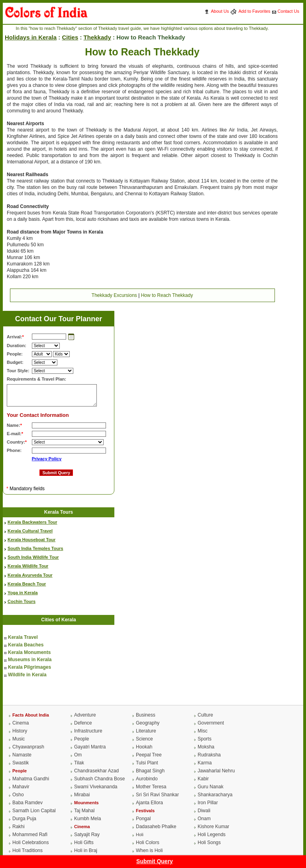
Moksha (206, 747)
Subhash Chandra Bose (99, 779)
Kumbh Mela (87, 819)
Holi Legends (212, 835)
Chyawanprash (28, 747)
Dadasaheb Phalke (156, 827)
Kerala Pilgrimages (29, 667)
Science (144, 739)
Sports (205, 739)
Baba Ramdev (27, 803)
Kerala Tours (59, 512)
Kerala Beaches (26, 645)
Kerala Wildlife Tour (28, 566)
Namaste (22, 755)
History (20, 731)
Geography (148, 723)
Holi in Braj (86, 850)
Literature (146, 731)
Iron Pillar (208, 803)
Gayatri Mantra (90, 747)
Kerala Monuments (29, 652)
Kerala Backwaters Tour (32, 522)
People (81, 739)
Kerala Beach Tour (27, 584)
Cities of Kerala (58, 620)
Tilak (79, 763)
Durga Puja (24, 819)
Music (19, 739)
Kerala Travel (23, 637)
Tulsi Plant (147, 763)
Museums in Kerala (30, 660)
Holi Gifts (84, 842)
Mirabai (82, 795)
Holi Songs (209, 842)
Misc (203, 731)
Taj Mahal (84, 811)
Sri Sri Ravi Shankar (157, 795)
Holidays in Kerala (31, 37)
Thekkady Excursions (114, 295)
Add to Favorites (254, 11)
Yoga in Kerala (23, 593)
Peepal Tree (149, 755)
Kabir (203, 779)
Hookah (144, 747)
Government (211, 723)
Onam (204, 819)
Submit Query (155, 861)
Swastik (21, 763)
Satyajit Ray (87, 835)
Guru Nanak (211, 787)
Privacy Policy (47, 459)
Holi (140, 835)
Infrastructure (88, 731)
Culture (205, 715)
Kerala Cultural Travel (30, 531)
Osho (18, 795)
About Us (220, 11)
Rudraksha (209, 755)
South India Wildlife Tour (33, 557)
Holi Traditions (27, 850)
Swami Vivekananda (96, 787)
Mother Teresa (151, 787)
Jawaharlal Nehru (216, 771)
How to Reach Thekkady (167, 295)
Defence (83, 723)
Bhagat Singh (150, 771)
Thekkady (97, 37)
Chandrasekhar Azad (96, 771)
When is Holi (149, 850)
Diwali (204, 811)
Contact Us (288, 11)
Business (146, 715)
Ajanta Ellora (149, 803)
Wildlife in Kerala (27, 675)
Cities (70, 37)
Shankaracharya (215, 795)
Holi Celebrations (30, 842)
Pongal (143, 819)
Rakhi (19, 827)
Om (78, 755)
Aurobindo (147, 779)
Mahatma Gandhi (31, 779)
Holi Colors (148, 842)
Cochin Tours (22, 601)
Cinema (21, 723)
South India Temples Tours (35, 548)
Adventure (85, 715)
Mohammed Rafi (30, 835)
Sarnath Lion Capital (34, 811)
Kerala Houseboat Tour (31, 540)
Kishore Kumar (213, 827)
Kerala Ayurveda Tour (30, 575)
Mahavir (21, 787)
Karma (205, 763)
